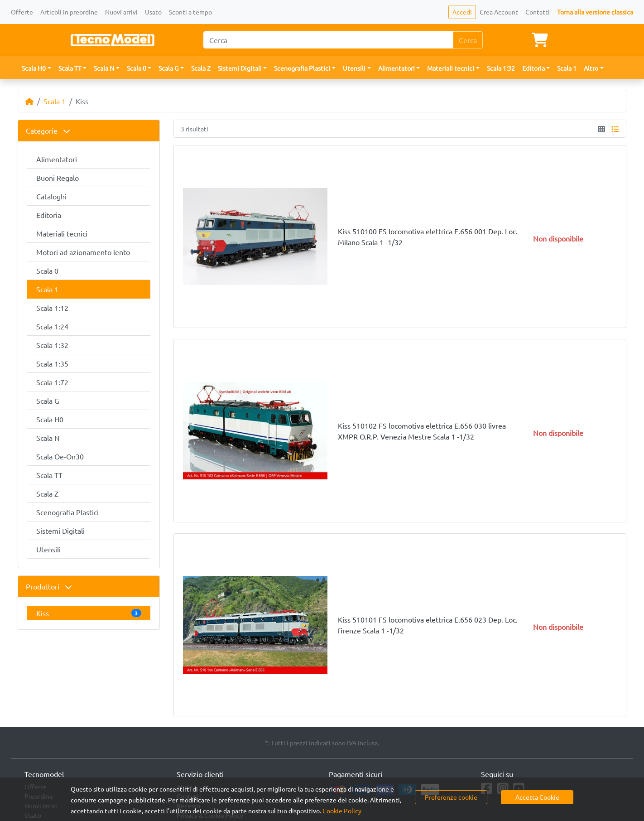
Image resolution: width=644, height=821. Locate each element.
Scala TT (49, 475)
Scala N (48, 438)
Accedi (462, 12)
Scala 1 (567, 68)
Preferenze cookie (451, 797)
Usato (153, 12)
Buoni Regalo (58, 178)
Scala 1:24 (52, 326)
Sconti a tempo (190, 12)
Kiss (89, 613)
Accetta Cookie (537, 797)
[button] (36, 68)
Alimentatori (57, 159)
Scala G (48, 401)
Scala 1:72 (52, 382)
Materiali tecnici (62, 233)
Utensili (48, 549)
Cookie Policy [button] (342, 811)
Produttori (49, 586)
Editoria (49, 215)
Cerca (468, 40)
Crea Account (499, 12)
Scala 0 (47, 270)
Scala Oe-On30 (60, 456)
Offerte (22, 12)
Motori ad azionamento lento (83, 252)
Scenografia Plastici (67, 512)
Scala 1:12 (52, 308)
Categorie (48, 130)
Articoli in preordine (69, 12)
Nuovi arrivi (121, 12)
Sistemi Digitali (60, 531)
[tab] (89, 131)
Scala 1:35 (52, 363)
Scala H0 (50, 419)
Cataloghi (51, 196)
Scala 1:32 (501, 68)
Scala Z (201, 68)
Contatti (538, 12)
